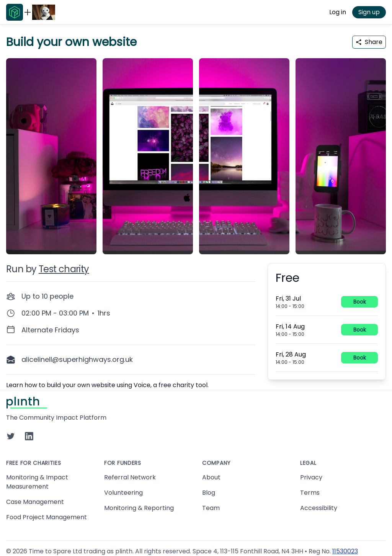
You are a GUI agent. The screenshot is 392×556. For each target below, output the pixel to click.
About (211, 477)
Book (360, 302)
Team (211, 508)
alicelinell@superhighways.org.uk (77, 359)
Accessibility (319, 508)
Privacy (311, 477)
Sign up (369, 12)
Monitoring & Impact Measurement (37, 482)
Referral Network (130, 477)
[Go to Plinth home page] (15, 12)
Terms (310, 493)
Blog (209, 493)
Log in (338, 12)
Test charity (64, 269)
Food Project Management (47, 517)
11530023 (345, 551)
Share (369, 42)
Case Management (35, 502)
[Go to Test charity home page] (44, 12)
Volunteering (123, 493)
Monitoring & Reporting (139, 508)
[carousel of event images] (196, 152)
